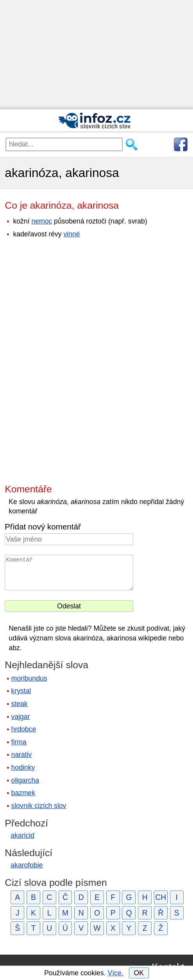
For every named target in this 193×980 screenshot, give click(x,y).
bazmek (23, 793)
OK (138, 973)
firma (19, 742)
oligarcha (25, 780)
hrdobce (24, 729)
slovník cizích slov (39, 806)
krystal (21, 691)
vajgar (21, 717)
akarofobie (27, 865)
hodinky (23, 767)
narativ (22, 755)
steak (20, 704)
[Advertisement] (96, 55)
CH (161, 897)
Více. (115, 973)
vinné (72, 234)
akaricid (22, 835)
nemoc (42, 221)
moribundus (29, 678)
